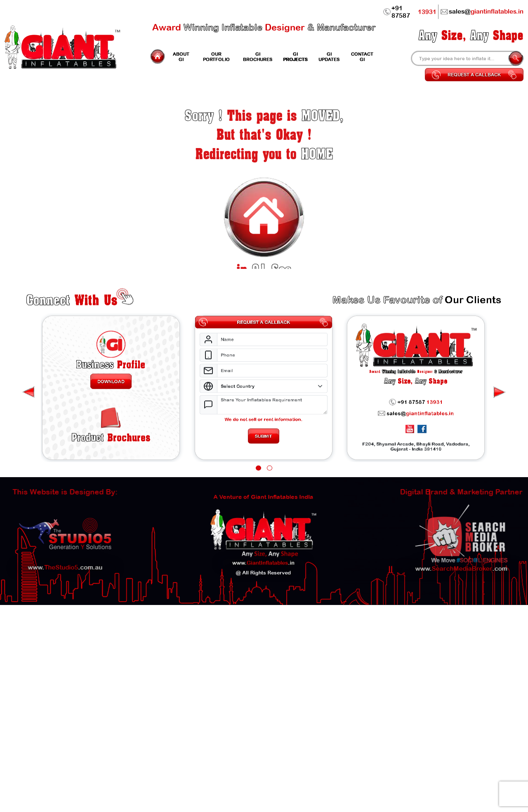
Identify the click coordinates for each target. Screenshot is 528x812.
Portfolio (216, 56)
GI (181, 56)
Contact (362, 56)
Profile (111, 390)
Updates (329, 56)
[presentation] (500, 420)
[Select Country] (272, 413)
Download (111, 408)
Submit (264, 467)
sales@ (416, 443)
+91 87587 (410, 12)
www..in (263, 545)
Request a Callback (474, 75)
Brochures (111, 469)
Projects (295, 56)
